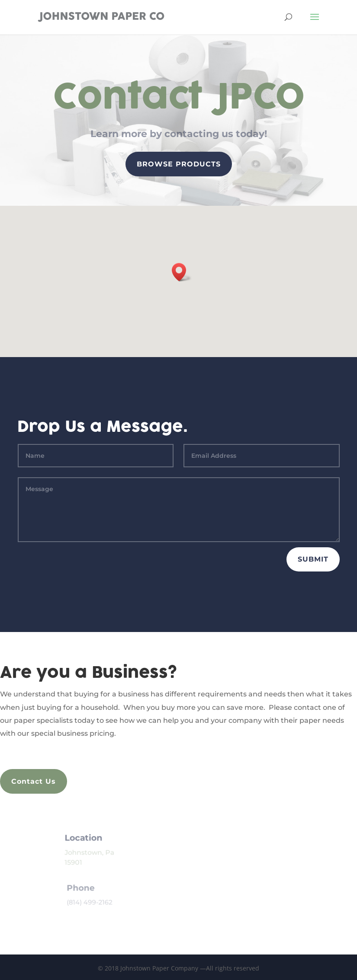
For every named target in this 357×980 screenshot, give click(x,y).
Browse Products (178, 164)
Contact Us (34, 781)
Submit (313, 559)
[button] (176, 272)
